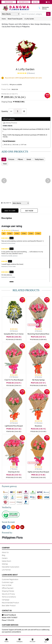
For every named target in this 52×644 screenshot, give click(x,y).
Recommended (9, 2)
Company (6, 548)
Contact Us (7, 610)
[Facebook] (4, 527)
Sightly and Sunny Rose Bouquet (38, 472)
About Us (5, 552)
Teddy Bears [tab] (39, 159)
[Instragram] (13, 527)
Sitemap (5, 564)
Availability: (12, 84)
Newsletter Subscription (11, 567)
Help (48, 2)
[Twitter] (9, 527)
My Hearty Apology (38, 380)
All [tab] (4, 159)
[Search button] (48, 14)
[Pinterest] (18, 527)
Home (4, 19)
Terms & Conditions (9, 597)
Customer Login (8, 582)
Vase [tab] (5, 164)
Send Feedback (9, 615)
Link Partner (6, 570)
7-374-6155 (10, 620)
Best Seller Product (24, 2)
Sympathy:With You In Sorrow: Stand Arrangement (14, 335)
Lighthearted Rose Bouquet (14, 426)
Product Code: (10, 89)
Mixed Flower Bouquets (15, 19)
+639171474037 (12, 618)
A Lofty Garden (29, 19)
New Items (36, 2)
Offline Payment (8, 588)
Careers (5, 558)
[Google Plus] (22, 527)
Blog (4, 555)
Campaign (6, 600)
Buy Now (29, 211)
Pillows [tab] (20, 159)
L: (6, 145)
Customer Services (10, 625)
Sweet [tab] (29, 159)
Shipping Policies (8, 591)
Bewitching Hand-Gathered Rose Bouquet (38, 335)
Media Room (6, 561)
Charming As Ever (14, 472)
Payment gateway (9, 486)
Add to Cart (10, 211)
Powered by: (7, 533)
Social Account (8, 522)
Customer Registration (10, 579)
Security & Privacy (8, 594)
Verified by (7, 507)
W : (14, 145)
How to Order (7, 585)
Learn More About (10, 575)
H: (23, 145)
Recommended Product (10, 603)
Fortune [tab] (11, 159)
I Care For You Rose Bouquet (14, 380)
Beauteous (38, 426)
